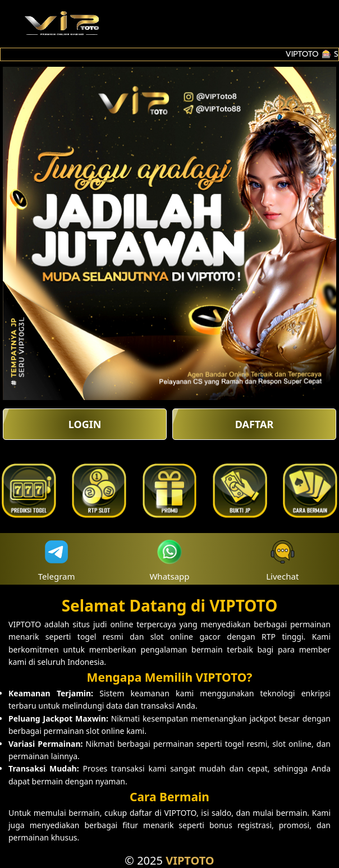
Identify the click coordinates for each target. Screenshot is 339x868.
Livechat (282, 559)
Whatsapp (169, 559)
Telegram (57, 559)
